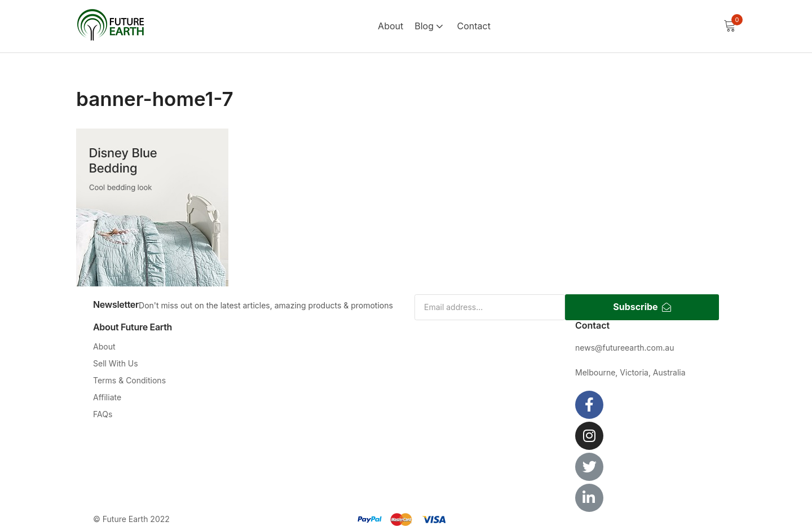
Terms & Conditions (129, 380)
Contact (473, 26)
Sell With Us (116, 363)
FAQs (103, 414)
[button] (730, 26)
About (390, 26)
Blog (430, 26)
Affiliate (107, 397)
